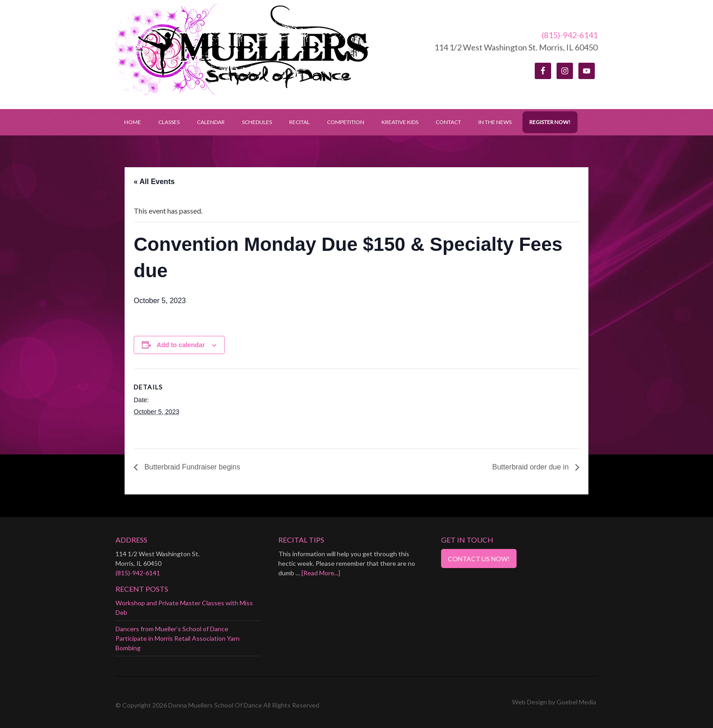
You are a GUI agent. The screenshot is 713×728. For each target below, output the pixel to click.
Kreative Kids (400, 122)
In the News (495, 122)
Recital (299, 122)
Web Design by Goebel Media (554, 702)
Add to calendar (181, 345)
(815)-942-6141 (570, 35)
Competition (346, 122)
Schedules (253, 122)
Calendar (211, 122)
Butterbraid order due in (531, 467)
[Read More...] (321, 573)
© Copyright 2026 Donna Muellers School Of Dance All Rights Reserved (217, 705)
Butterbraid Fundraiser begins (191, 467)
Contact (448, 122)
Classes (169, 122)
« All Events (154, 182)
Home (133, 122)
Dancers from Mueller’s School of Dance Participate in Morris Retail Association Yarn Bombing (178, 638)
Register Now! (550, 122)
